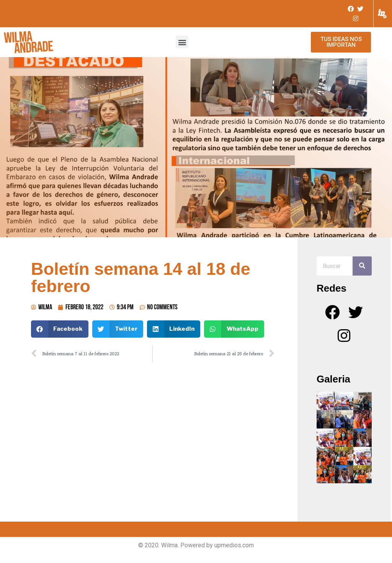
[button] (182, 42)
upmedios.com (234, 545)
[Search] (362, 266)
